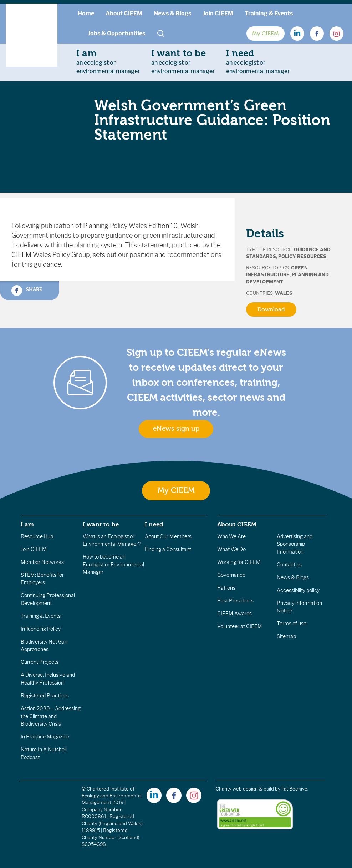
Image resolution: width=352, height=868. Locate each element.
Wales (284, 293)
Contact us (289, 565)
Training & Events (269, 13)
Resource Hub (37, 536)
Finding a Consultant (168, 549)
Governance (231, 575)
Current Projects (40, 662)
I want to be (101, 524)
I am (27, 524)
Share (27, 291)
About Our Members (168, 536)
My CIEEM (266, 34)
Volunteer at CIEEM (240, 626)
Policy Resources (302, 256)
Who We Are (231, 536)
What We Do (231, 549)
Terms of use (292, 624)
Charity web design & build (245, 789)
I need (154, 524)
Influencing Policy (41, 629)
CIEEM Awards (234, 614)
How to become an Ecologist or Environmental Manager (113, 564)
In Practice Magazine (45, 737)
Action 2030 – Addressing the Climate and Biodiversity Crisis (51, 716)
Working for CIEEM (239, 562)
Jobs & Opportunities (116, 33)
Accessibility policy (298, 590)
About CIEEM (124, 13)
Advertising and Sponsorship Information (295, 544)
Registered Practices (45, 696)
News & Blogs (172, 13)
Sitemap (286, 636)
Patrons (226, 588)
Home (86, 13)
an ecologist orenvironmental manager (108, 61)
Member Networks (42, 562)
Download (271, 309)
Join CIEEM (218, 13)
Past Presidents (235, 601)
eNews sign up (176, 429)
